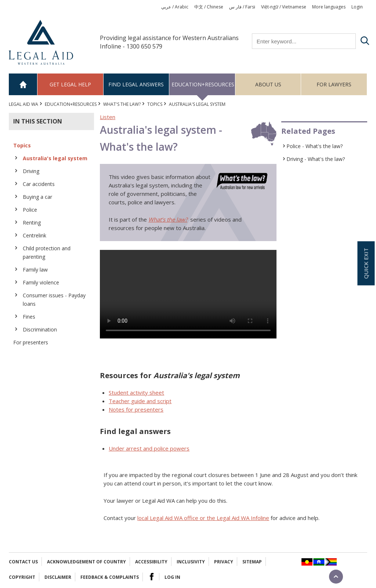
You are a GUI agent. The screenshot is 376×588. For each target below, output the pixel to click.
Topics (155, 104)
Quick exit (366, 263)
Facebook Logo (152, 577)
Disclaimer (58, 577)
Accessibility (151, 562)
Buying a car (37, 197)
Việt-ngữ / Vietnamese (284, 7)
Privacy (224, 562)
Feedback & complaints (110, 577)
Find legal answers (136, 84)
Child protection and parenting (47, 252)
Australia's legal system (55, 158)
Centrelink (35, 235)
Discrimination (40, 329)
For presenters (31, 342)
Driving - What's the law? (316, 159)
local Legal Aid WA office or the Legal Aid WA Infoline (203, 518)
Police (30, 210)
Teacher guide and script (140, 401)
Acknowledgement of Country (86, 562)
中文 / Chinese (209, 7)
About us (268, 84)
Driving (31, 171)
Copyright (22, 577)
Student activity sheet (136, 392)
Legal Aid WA (23, 104)
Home (23, 84)
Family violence (41, 282)
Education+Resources (203, 84)
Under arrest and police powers (149, 448)
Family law (35, 270)
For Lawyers (334, 84)
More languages (329, 7)
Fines (29, 317)
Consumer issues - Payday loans (54, 300)
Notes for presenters (136, 409)
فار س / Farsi (242, 7)
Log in (172, 577)
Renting (32, 223)
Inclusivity (191, 562)
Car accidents (39, 184)
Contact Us (23, 562)
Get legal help (70, 84)
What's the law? (122, 104)
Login (357, 7)
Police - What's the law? (314, 146)
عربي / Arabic (175, 7)
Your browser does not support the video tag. (188, 294)
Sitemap (252, 562)
